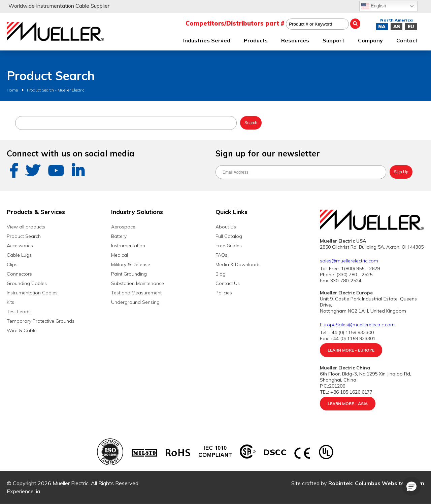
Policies (224, 293)
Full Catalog (229, 236)
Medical (120, 255)
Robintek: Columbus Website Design (376, 483)
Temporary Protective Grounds (41, 321)
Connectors (19, 274)
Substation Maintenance (138, 283)
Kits (10, 302)
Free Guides (229, 246)
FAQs (221, 255)
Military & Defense (131, 264)
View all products (26, 227)
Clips (12, 264)
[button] (411, 486)
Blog (221, 274)
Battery (119, 236)
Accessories (20, 246)
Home (12, 90)
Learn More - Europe (351, 350)
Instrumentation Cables (32, 293)
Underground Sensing (135, 302)
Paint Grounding (129, 274)
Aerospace (123, 227)
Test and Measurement (136, 293)
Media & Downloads (238, 264)
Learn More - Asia (348, 404)
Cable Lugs (19, 255)
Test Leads (19, 312)
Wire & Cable (22, 330)
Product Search (24, 236)
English (374, 6)
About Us (226, 227)
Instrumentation (128, 246)
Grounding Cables (27, 283)
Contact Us (228, 283)
